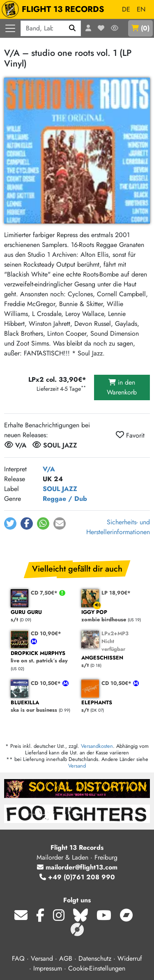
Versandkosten (97, 746)
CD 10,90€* (46, 633)
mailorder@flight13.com (77, 867)
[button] (10, 523)
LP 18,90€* (116, 593)
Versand (77, 766)
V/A (49, 469)
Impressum (48, 968)
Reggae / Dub (65, 499)
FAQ (18, 958)
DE (126, 9)
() (140, 28)
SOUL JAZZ (60, 489)
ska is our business (42, 707)
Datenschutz (95, 958)
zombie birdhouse (113, 616)
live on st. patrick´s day (42, 657)
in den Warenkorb (122, 387)
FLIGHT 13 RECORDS (55, 9)
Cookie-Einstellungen (97, 968)
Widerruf (130, 958)
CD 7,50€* (45, 593)
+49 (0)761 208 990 (77, 877)
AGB (66, 958)
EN (141, 9)
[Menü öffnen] (10, 28)
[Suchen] (72, 28)
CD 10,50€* (47, 683)
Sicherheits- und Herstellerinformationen (118, 527)
